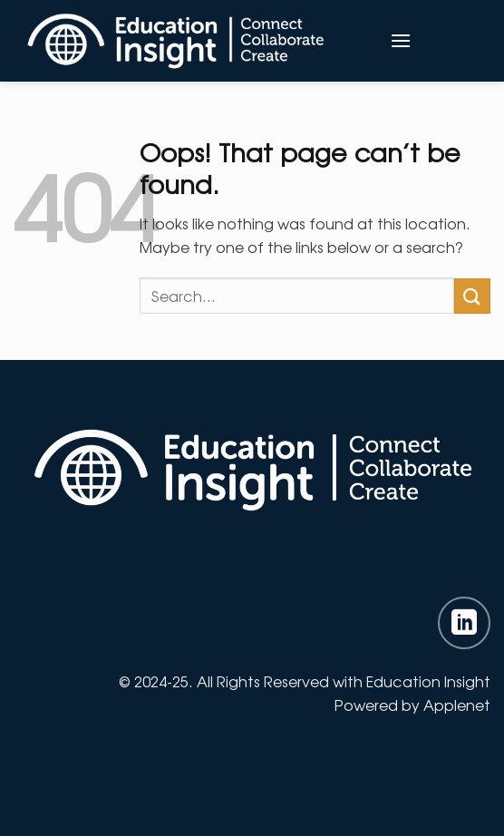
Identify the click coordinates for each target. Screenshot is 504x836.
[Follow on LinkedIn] (464, 623)
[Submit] (472, 296)
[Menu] (401, 40)
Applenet (457, 705)
